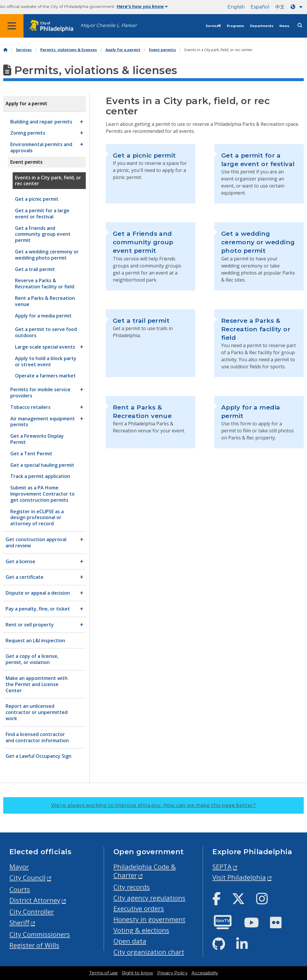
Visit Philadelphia (239, 877)
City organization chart (149, 952)
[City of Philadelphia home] (54, 26)
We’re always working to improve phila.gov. (153, 805)
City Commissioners (40, 934)
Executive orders (139, 908)
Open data (130, 941)
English (236, 7)
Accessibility (205, 973)
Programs (235, 26)
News (284, 26)
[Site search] (300, 25)
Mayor (19, 867)
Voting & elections (141, 930)
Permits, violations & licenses (69, 50)
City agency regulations (149, 898)
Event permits (162, 50)
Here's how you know (142, 6)
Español (260, 7)
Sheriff (19, 923)
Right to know (137, 973)
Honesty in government (149, 919)
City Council (27, 878)
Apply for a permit (123, 50)
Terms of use (104, 973)
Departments (262, 26)
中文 (280, 7)
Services (213, 26)
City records (132, 887)
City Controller (32, 912)
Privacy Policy (172, 973)
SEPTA (222, 867)
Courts (20, 889)
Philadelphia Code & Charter (145, 871)
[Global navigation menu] (12, 26)
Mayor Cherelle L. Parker (109, 25)
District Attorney (35, 900)
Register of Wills (34, 945)
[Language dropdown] (298, 7)
